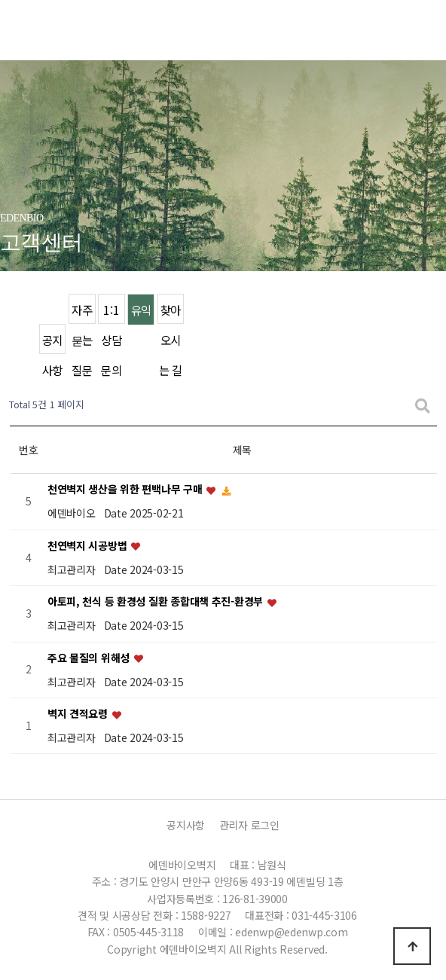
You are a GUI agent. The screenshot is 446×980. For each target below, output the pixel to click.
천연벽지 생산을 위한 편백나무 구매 (126, 490)
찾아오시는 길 (171, 313)
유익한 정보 (141, 313)
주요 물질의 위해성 (90, 658)
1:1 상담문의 (111, 313)
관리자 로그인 (249, 825)
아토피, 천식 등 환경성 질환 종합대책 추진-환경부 (157, 602)
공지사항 (52, 343)
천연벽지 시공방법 (89, 545)
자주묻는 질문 (82, 313)
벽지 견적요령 (79, 713)
